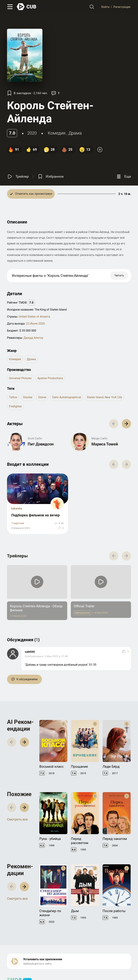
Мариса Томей (105, 444)
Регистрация (122, 7)
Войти (105, 7)
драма (75, 133)
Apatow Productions (50, 378)
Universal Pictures (20, 378)
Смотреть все (17, 819)
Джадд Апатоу (33, 338)
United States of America (34, 317)
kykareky (17, 509)
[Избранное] (50, 177)
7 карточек (18, 523)
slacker (28, 397)
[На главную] (27, 7)
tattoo (13, 397)
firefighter (15, 406)
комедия (57, 133)
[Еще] (123, 177)
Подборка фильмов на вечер (35, 515)
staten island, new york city (104, 397)
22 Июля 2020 (35, 324)
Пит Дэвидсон (41, 444)
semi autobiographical (67, 397)
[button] (126, 424)
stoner (42, 397)
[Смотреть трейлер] (18, 177)
